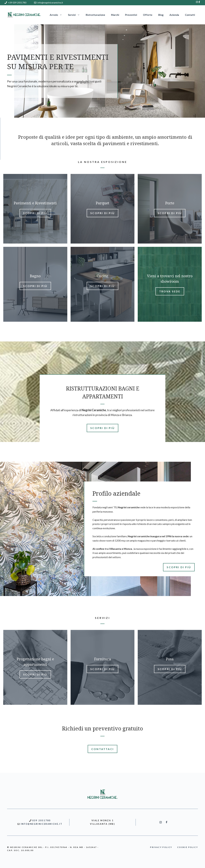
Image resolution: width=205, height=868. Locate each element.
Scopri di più (35, 213)
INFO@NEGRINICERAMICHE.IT (41, 824)
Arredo (57, 15)
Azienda (174, 15)
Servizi (75, 15)
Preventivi (131, 15)
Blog (161, 15)
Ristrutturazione (95, 15)
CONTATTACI (102, 749)
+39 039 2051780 (17, 3)
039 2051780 (41, 820)
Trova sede (170, 291)
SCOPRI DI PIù (102, 428)
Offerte (148, 15)
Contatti (190, 15)
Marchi (115, 15)
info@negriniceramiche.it (50, 3)
